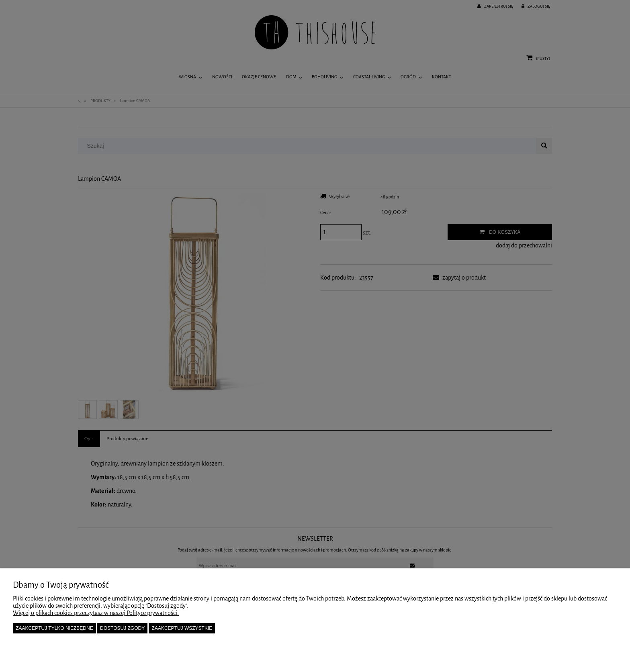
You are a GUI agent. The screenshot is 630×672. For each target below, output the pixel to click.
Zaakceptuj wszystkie (182, 628)
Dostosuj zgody (122, 628)
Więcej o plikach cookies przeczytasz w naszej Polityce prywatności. (96, 613)
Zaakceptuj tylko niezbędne (54, 628)
